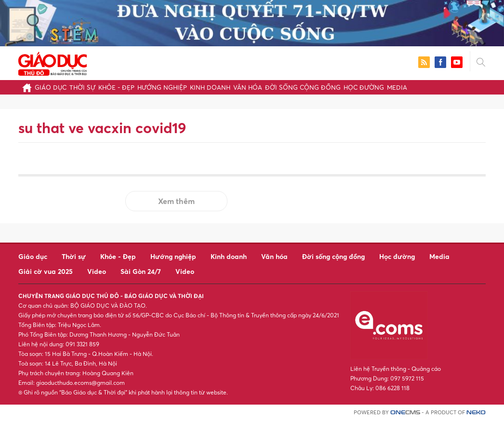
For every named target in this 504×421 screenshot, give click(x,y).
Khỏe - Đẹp (116, 87)
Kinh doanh (210, 87)
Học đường (364, 87)
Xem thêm (176, 201)
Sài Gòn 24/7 (141, 271)
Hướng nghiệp (162, 87)
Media (397, 87)
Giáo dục (51, 87)
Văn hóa (248, 87)
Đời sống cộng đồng (303, 87)
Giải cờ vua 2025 (46, 271)
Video (97, 271)
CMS (405, 413)
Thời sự (82, 87)
